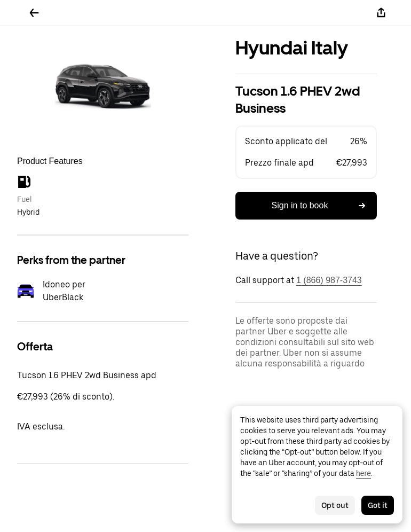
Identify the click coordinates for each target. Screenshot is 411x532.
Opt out (335, 505)
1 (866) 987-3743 (329, 280)
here (363, 473)
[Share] (381, 13)
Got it (378, 505)
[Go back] (34, 13)
